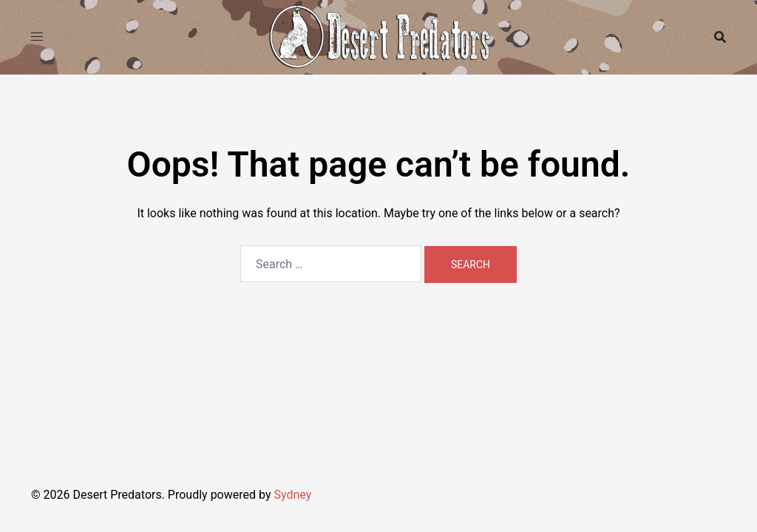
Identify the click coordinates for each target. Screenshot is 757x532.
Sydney (292, 495)
